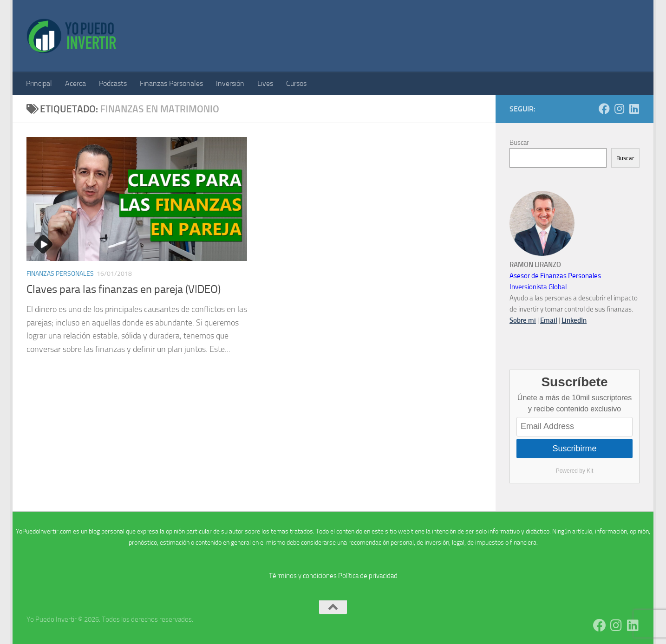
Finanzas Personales (171, 83)
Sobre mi (523, 320)
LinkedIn (574, 320)
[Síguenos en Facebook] (604, 109)
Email (549, 320)
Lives (265, 83)
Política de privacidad (368, 576)
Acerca (75, 83)
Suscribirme (574, 449)
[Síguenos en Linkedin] (634, 109)
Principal (39, 83)
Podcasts (113, 83)
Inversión (230, 83)
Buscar (519, 143)
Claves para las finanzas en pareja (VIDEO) (124, 289)
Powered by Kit (575, 471)
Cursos (296, 83)
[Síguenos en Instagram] (619, 109)
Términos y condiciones (303, 576)
